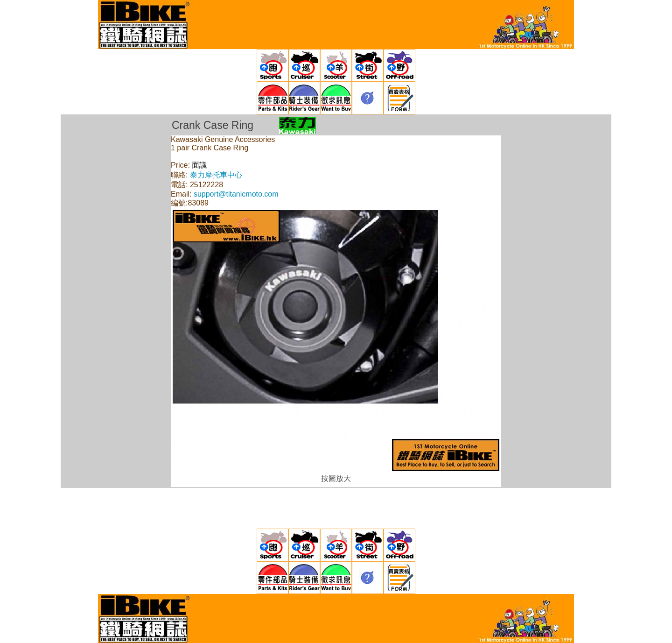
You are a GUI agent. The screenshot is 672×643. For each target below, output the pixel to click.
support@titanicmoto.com (236, 194)
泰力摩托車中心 (216, 175)
